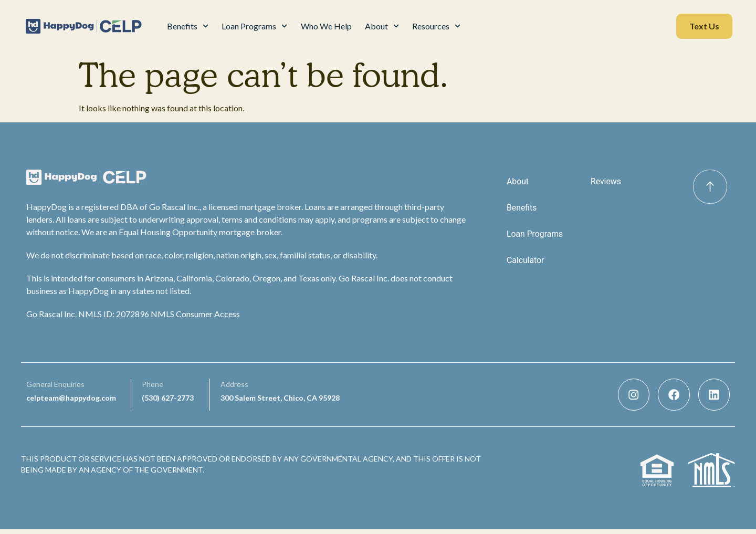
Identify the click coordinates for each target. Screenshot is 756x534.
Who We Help (326, 26)
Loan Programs (254, 26)
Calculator (526, 260)
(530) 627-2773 (168, 400)
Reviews (606, 181)
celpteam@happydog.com (71, 400)
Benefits (188, 26)
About (382, 26)
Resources (436, 26)
